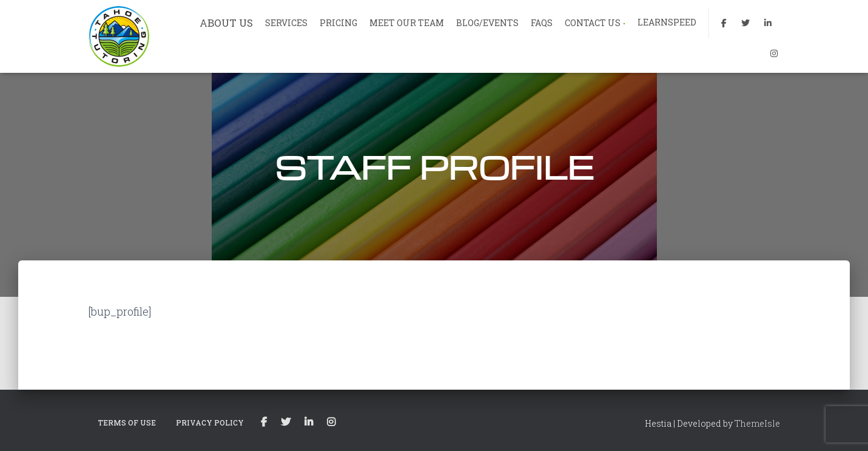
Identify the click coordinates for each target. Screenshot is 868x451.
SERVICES (286, 23)
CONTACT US (595, 23)
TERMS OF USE (127, 422)
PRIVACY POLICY (210, 422)
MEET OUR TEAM (407, 23)
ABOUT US (226, 23)
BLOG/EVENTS (487, 23)
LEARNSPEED (667, 22)
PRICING (338, 23)
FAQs (542, 23)
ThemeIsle (757, 423)
